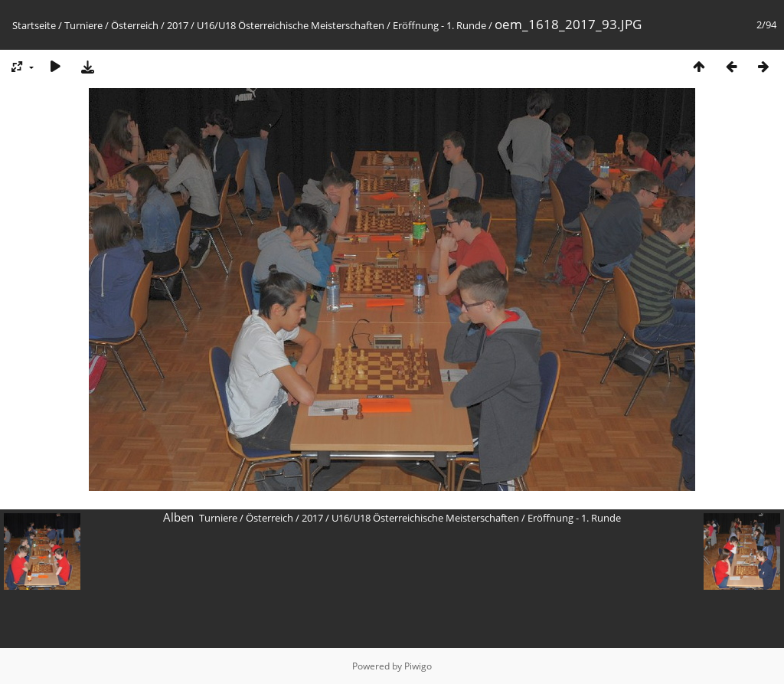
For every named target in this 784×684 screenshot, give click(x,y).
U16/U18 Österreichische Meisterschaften (291, 25)
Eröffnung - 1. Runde (439, 25)
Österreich (135, 25)
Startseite (34, 25)
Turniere (83, 25)
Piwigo (418, 666)
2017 (178, 25)
